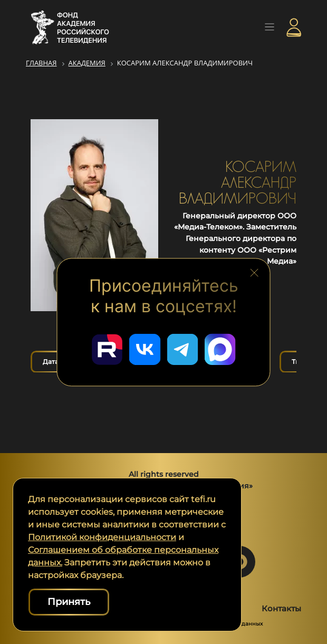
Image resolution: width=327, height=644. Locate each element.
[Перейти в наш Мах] (220, 349)
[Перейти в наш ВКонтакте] (145, 349)
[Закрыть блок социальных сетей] (254, 273)
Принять (69, 602)
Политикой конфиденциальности (102, 537)
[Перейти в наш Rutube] (107, 349)
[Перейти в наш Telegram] (182, 349)
